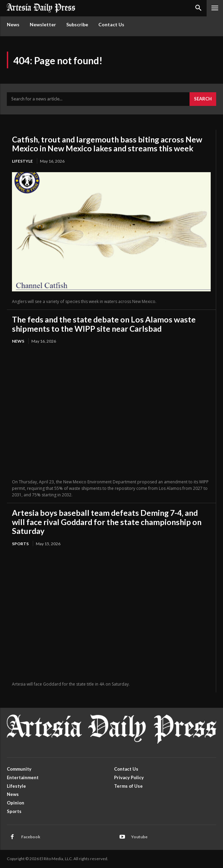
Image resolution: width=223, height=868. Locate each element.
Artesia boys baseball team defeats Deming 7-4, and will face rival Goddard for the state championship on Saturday (107, 522)
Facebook (31, 837)
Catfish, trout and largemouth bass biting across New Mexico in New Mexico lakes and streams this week (107, 144)
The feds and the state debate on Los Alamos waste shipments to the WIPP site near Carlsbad (104, 324)
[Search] (203, 99)
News (18, 341)
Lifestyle (22, 161)
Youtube (139, 837)
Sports (20, 544)
